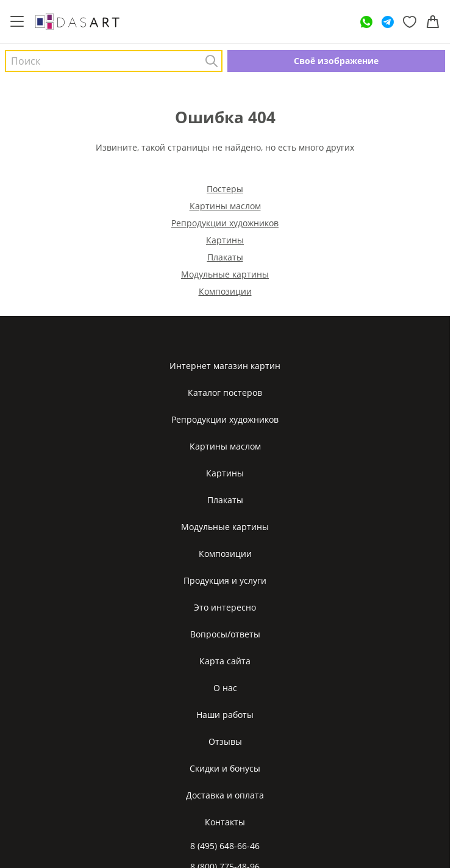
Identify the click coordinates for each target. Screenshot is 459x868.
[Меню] (17, 22)
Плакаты (225, 257)
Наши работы (225, 715)
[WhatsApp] (366, 22)
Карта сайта (225, 661)
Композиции (225, 291)
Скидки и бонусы (225, 768)
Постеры (225, 189)
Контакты (225, 822)
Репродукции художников (225, 223)
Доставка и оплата (225, 795)
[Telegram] (388, 22)
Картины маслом (225, 206)
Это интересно (225, 607)
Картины (225, 240)
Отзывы (225, 741)
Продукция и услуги (225, 580)
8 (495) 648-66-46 (225, 846)
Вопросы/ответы (225, 634)
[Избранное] (410, 22)
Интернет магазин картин (225, 366)
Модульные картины (225, 274)
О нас (225, 688)
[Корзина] (433, 22)
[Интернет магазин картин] (77, 21)
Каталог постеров (225, 393)
